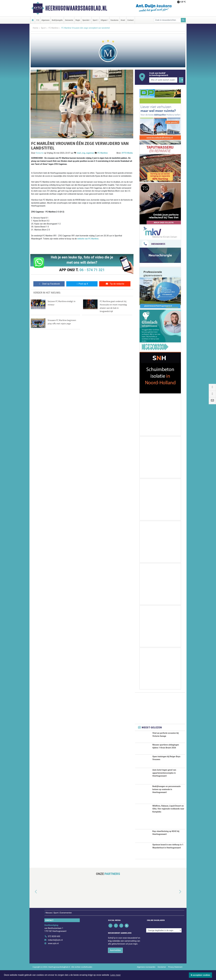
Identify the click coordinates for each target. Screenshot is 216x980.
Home (35, 28)
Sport (43, 28)
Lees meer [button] (115, 975)
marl (79, 153)
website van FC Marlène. (88, 239)
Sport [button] (95, 20)
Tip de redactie (115, 284)
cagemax (90, 153)
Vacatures (114, 20)
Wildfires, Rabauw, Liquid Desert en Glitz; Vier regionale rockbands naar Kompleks (168, 818)
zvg (84, 153)
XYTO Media (127, 153)
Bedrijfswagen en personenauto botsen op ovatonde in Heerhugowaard (166, 799)
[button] (33, 901)
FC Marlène (54, 28)
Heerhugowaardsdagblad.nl (76, 8)
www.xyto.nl (53, 953)
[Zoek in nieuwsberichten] (168, 20)
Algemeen (45, 20)
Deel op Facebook (49, 284)
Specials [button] (86, 20)
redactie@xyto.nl (55, 949)
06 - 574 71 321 (92, 270)
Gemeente (69, 20)
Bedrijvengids (57, 20)
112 (38, 20)
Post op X (82, 284)
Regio (78, 20)
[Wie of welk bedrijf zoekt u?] (163, 80)
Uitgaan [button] (104, 20)
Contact (131, 20)
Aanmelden (115, 960)
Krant (123, 20)
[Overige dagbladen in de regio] (164, 940)
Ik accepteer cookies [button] (201, 975)
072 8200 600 (54, 946)
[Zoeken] (183, 20)
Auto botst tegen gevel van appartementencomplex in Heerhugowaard (164, 782)
